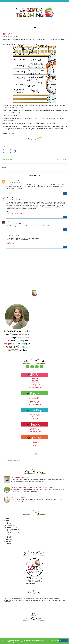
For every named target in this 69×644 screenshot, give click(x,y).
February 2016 (11, 526)
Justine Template (28, 640)
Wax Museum (11, 531)
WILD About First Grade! (15, 213)
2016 (7, 522)
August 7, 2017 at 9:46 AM (13, 236)
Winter (34, 445)
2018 (7, 520)
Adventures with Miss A (15, 181)
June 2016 (10, 524)
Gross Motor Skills (34, 384)
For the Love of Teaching (14, 640)
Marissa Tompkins (12, 198)
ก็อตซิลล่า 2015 (11, 243)
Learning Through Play (35, 387)
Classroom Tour (34, 428)
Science (34, 417)
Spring (35, 441)
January (9, 534)
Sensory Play (35, 382)
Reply (65, 194)
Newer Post (7, 159)
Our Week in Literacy (13, 529)
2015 (7, 536)
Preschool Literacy (35, 399)
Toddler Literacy (34, 380)
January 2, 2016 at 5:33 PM (13, 200)
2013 (7, 540)
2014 (7, 538)
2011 (7, 543)
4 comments (5, 146)
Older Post (62, 159)
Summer (34, 442)
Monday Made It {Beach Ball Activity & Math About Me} (33, 487)
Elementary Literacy (34, 415)
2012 (7, 541)
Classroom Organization (35, 431)
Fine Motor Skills (35, 383)
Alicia (8, 222)
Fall (34, 444)
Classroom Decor (35, 430)
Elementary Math (34, 414)
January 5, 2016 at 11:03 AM (14, 223)
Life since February (19, 497)
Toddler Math (34, 379)
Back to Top (63, 641)
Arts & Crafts (34, 386)
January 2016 (11, 527)
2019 (7, 519)
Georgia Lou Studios (47, 640)
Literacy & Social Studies (14, 533)
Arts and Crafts (35, 403)
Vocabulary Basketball (21, 477)
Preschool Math (35, 397)
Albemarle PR (6, 642)
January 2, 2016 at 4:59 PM (13, 182)
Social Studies (34, 418)
